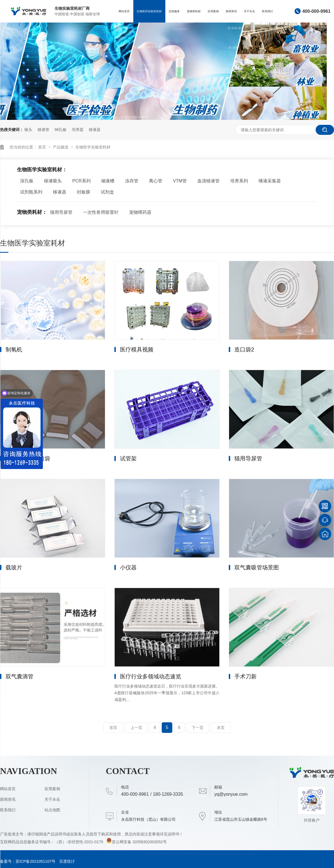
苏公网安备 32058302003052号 (137, 842)
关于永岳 (249, 11)
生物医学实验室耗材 (93, 147)
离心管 (156, 181)
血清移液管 (208, 181)
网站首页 (124, 11)
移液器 (95, 130)
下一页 (198, 728)
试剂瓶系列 (31, 192)
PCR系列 (82, 181)
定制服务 (174, 11)
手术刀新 (245, 676)
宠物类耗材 (194, 11)
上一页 (136, 728)
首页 (43, 147)
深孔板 (27, 181)
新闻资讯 (231, 11)
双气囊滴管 (19, 676)
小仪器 (128, 567)
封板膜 (83, 192)
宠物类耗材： (32, 212)
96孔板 (61, 130)
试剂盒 (107, 192)
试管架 (128, 458)
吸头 (28, 130)
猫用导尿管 (61, 212)
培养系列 (239, 181)
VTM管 (180, 181)
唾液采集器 (270, 181)
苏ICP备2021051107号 (35, 861)
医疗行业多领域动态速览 (151, 676)
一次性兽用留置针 (101, 212)
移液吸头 (53, 181)
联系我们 (267, 11)
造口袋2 (244, 349)
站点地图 (52, 810)
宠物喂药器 (140, 212)
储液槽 (108, 181)
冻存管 (132, 181)
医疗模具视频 (137, 349)
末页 (221, 728)
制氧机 (14, 349)
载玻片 (14, 567)
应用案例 (213, 11)
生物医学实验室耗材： (42, 170)
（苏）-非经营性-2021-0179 (79, 842)
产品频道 (61, 147)
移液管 (43, 130)
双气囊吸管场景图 (257, 567)
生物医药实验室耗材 (149, 11)
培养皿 (78, 130)
